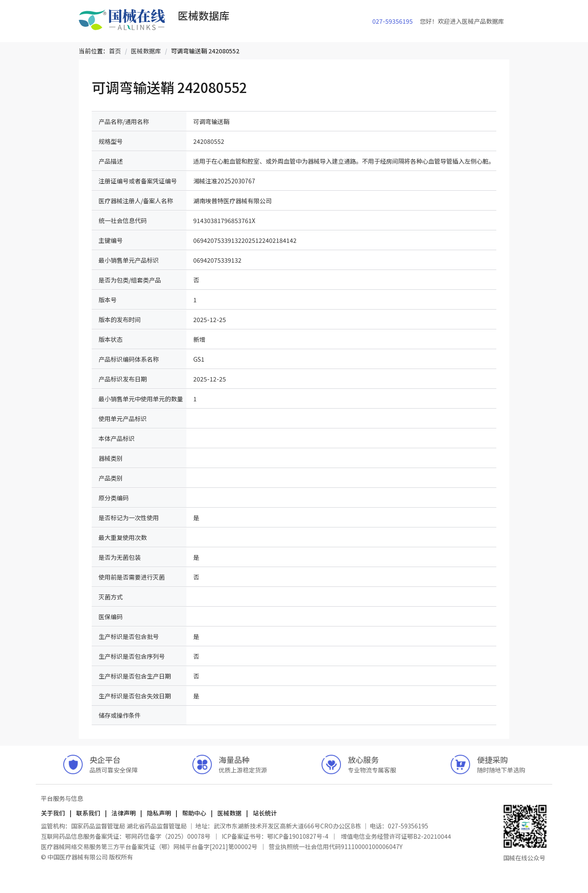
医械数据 (229, 813)
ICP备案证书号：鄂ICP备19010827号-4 (275, 836)
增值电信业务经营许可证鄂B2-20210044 (395, 836)
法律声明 (124, 813)
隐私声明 (159, 813)
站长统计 (264, 813)
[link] (115, 51)
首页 (115, 51)
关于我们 (54, 813)
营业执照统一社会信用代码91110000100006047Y (336, 846)
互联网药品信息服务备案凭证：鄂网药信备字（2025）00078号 (126, 836)
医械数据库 (146, 51)
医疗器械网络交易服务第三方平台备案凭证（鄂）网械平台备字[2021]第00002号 (150, 846)
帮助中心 (194, 813)
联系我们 (88, 813)
